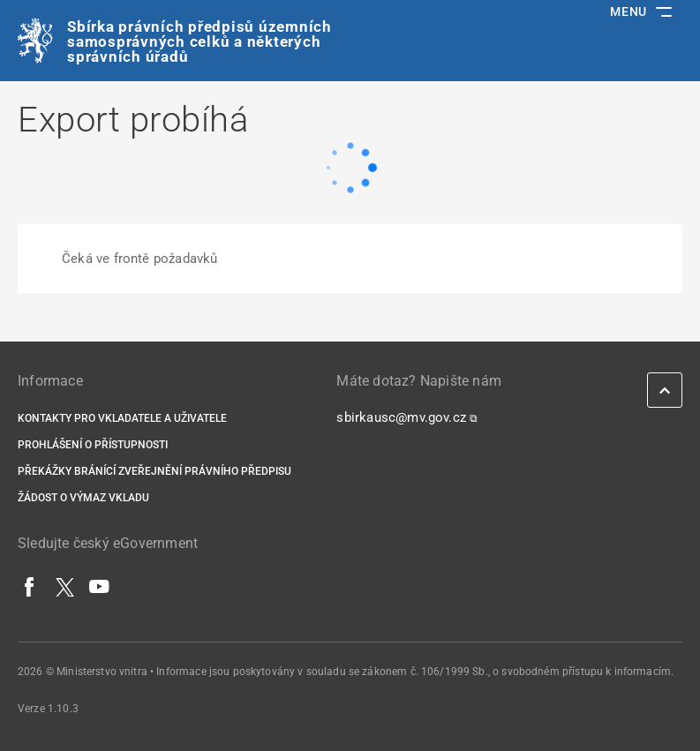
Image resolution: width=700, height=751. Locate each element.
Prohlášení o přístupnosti (93, 445)
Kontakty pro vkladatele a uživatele (122, 418)
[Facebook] (30, 586)
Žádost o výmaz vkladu (83, 498)
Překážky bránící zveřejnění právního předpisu (154, 471)
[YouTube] (100, 586)
